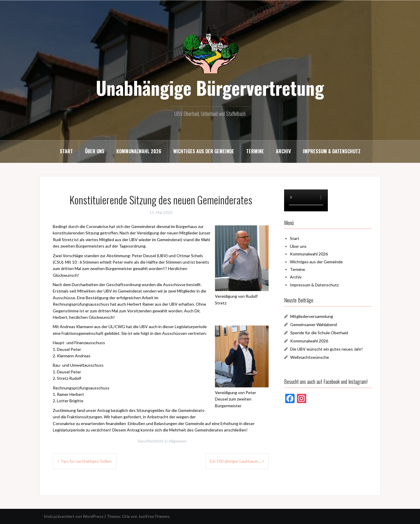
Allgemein (178, 441)
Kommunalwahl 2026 (139, 151)
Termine (255, 151)
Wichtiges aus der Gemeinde (204, 151)
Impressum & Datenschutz (332, 151)
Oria (126, 516)
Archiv (283, 151)
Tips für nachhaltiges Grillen (86, 461)
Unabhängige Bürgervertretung (210, 88)
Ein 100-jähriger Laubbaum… (236, 461)
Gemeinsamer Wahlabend (314, 324)
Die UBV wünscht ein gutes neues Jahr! (327, 349)
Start (66, 151)
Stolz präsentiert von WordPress (74, 516)
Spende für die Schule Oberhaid (319, 333)
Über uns (95, 151)
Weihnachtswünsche (310, 357)
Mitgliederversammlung (312, 316)
